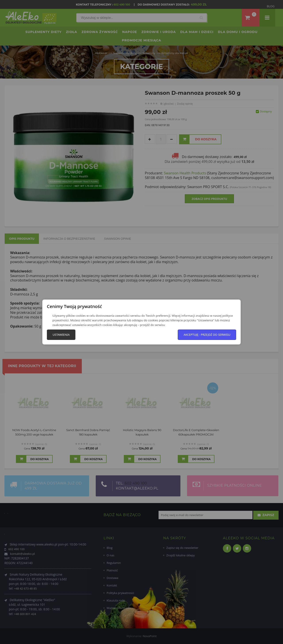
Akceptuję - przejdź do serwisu (207, 335)
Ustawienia (61, 335)
